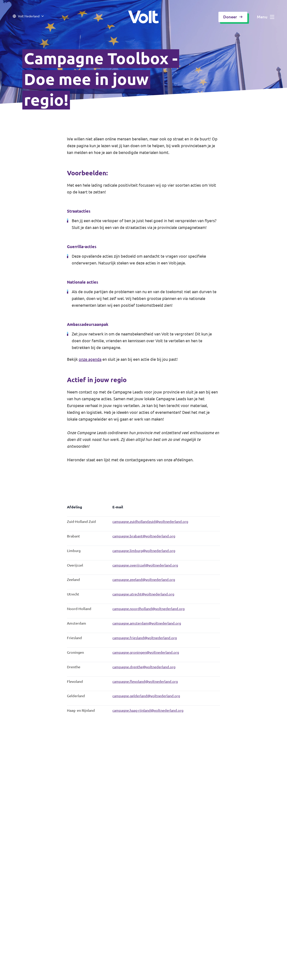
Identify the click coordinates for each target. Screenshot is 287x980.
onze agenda (90, 359)
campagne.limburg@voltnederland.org (144, 551)
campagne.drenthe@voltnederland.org (144, 667)
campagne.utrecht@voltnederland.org (143, 594)
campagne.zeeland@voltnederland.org (144, 580)
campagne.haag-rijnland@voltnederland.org (148, 710)
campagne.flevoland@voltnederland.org (145, 682)
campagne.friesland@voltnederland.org (145, 638)
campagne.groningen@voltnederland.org (146, 652)
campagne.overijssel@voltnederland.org (145, 565)
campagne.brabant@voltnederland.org (144, 536)
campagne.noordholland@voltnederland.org (148, 609)
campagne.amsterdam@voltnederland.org (147, 623)
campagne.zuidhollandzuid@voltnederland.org (150, 522)
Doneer (233, 17)
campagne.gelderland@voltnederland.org (146, 696)
